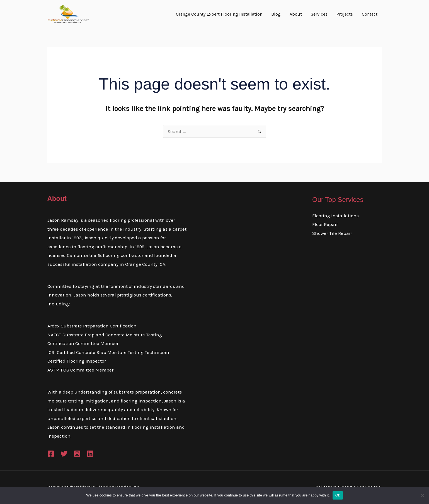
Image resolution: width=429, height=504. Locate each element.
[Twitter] (64, 454)
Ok (338, 495)
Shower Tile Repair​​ (332, 233)
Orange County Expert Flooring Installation (219, 14)
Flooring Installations (335, 216)
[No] (422, 495)
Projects (345, 14)
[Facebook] (51, 454)
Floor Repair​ (325, 224)
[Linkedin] (90, 454)
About (296, 14)
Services (319, 14)
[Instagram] (77, 454)
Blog (276, 14)
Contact (370, 14)
